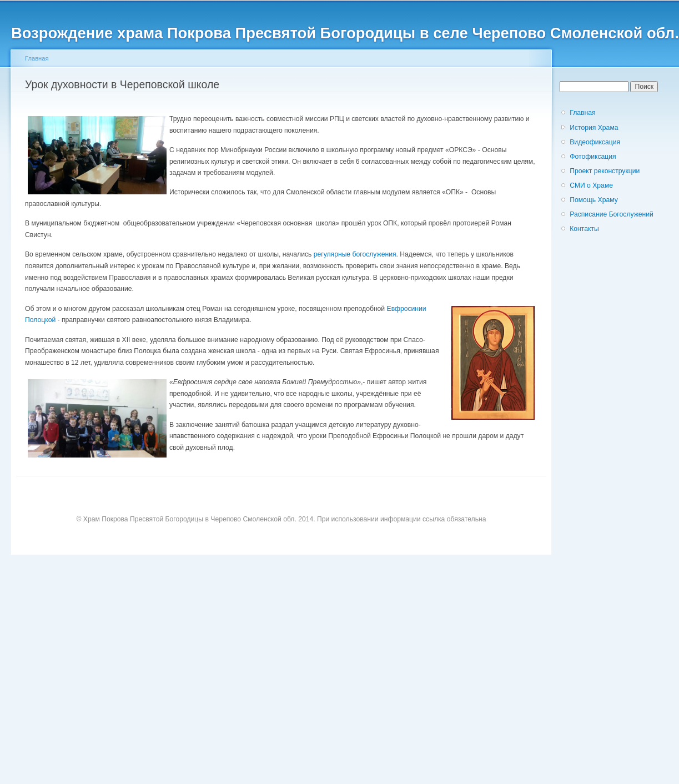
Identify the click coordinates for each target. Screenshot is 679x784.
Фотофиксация (593, 157)
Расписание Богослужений (612, 214)
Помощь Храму (594, 200)
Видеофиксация (595, 142)
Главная (37, 58)
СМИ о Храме (591, 185)
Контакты (584, 229)
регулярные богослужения (355, 254)
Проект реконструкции (605, 171)
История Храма (594, 128)
